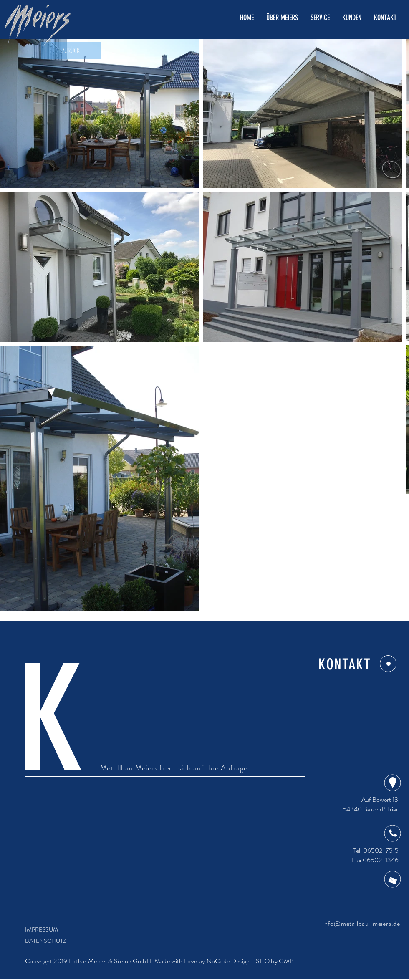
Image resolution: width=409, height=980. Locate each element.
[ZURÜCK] (71, 51)
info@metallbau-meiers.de (361, 923)
